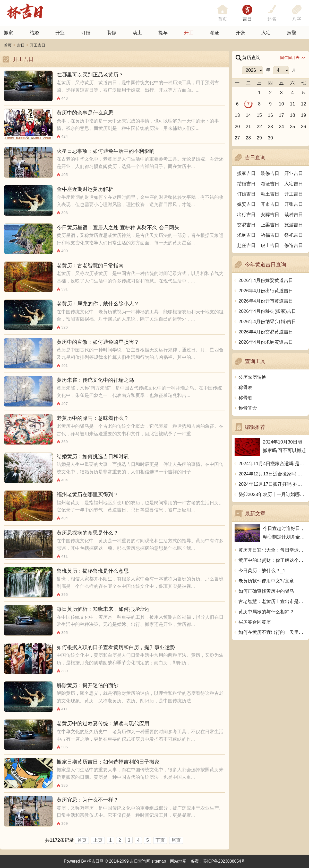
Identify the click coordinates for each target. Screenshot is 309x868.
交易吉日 (246, 225)
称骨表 (245, 387)
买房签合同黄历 (255, 622)
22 (259, 127)
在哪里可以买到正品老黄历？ (90, 75)
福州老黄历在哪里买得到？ (88, 494)
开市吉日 (270, 204)
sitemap (159, 861)
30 (270, 138)
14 (248, 115)
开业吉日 (65, 33)
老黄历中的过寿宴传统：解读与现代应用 (103, 723)
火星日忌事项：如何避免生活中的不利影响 (106, 151)
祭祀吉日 (294, 235)
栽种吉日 (294, 215)
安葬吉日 (270, 215)
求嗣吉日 (246, 235)
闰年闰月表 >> (293, 57)
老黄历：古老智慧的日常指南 (90, 265)
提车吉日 (168, 33)
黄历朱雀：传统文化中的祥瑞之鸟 (95, 380)
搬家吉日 (13, 33)
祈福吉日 (270, 235)
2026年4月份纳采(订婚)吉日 (267, 322)
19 (304, 115)
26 (304, 127)
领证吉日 (219, 33)
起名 (272, 19)
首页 (8, 45)
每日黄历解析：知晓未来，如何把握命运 (103, 609)
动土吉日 (142, 33)
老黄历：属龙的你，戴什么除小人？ (98, 304)
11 (293, 104)
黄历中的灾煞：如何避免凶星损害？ (98, 342)
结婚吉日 (39, 33)
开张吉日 (294, 204)
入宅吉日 (271, 33)
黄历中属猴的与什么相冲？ (266, 612)
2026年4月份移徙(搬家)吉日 (267, 311)
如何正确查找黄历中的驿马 (266, 591)
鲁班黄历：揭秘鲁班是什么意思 (93, 571)
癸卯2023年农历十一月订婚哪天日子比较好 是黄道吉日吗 (272, 494)
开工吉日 (193, 33)
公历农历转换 (252, 377)
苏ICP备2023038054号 (224, 861)
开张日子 (245, 33)
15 (259, 115)
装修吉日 (116, 33)
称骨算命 (248, 408)
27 (237, 138)
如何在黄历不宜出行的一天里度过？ (272, 632)
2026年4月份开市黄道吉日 (266, 301)
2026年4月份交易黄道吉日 (266, 332)
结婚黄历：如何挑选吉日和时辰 (93, 456)
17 (281, 115)
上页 (98, 840)
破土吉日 (270, 245)
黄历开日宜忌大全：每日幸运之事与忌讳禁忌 (272, 550)
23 (270, 127)
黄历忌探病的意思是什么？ (88, 533)
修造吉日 (294, 245)
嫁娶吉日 (296, 33)
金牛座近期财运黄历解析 (85, 189)
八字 (297, 19)
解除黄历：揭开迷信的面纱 (88, 685)
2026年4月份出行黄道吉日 (266, 291)
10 (281, 104)
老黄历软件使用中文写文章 (266, 581)
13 (237, 115)
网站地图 (178, 861)
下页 (160, 840)
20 (237, 127)
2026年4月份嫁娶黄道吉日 (266, 280)
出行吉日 (246, 215)
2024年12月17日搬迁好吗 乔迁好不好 (272, 484)
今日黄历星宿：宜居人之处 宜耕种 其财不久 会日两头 (118, 227)
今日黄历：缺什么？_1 (262, 571)
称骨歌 (245, 398)
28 (248, 138)
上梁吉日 (270, 225)
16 (270, 115)
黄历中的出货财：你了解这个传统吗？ (272, 560)
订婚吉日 (90, 33)
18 (293, 115)
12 (304, 104)
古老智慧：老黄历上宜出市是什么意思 (272, 601)
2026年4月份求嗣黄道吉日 (266, 342)
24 (281, 127)
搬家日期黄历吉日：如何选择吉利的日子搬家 (108, 762)
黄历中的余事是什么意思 (85, 113)
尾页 (176, 840)
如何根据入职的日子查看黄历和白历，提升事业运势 (116, 647)
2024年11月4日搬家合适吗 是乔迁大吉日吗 (272, 464)
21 (248, 127)
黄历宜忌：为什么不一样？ (88, 800)
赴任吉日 (246, 245)
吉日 (247, 19)
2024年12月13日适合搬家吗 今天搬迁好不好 (272, 474)
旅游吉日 (294, 225)
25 (293, 127)
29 (259, 138)
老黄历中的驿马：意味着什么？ (93, 418)
